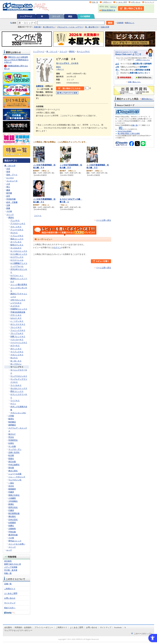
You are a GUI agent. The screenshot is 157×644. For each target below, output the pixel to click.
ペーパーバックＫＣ (19, 343)
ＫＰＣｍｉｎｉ (17, 275)
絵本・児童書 (12, 202)
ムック (9, 550)
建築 (8, 190)
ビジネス (10, 178)
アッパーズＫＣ (17, 230)
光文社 (11, 486)
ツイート (38, 216)
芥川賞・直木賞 (11, 570)
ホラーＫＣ (15, 346)
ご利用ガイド (107, 2)
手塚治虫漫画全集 (18, 312)
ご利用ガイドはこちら (143, 60)
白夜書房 (12, 523)
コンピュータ (12, 181)
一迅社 (11, 483)
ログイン (113, 7)
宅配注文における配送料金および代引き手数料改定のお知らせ (16, 60)
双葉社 (11, 459)
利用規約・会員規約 (23, 627)
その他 (9, 211)
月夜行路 (37, 27)
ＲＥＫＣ (14, 233)
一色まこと (60, 69)
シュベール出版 (15, 474)
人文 (8, 184)
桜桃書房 (12, 489)
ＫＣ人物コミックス (19, 254)
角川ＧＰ (12, 434)
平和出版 (12, 532)
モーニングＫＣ (17, 367)
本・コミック (10, 166)
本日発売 (8, 561)
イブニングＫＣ (17, 236)
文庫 (8, 205)
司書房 (11, 492)
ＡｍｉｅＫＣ (16, 227)
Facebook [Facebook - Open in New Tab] (118, 627)
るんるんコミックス (19, 388)
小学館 (11, 416)
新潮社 (11, 504)
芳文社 (11, 437)
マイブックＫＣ (17, 352)
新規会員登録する (108, 10)
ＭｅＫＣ (14, 358)
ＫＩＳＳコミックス (19, 251)
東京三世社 (13, 471)
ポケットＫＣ (16, 349)
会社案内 (8, 627)
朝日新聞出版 (14, 513)
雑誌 (70, 16)
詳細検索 (120, 23)
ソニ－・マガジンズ (17, 477)
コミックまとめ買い (17, 544)
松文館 (11, 455)
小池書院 (12, 498)
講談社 (11, 217)
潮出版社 (12, 516)
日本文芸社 (13, 520)
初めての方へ (10, 608)
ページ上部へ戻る (104, 220)
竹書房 (11, 510)
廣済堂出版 (13, 535)
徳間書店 (12, 425)
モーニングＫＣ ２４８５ (67, 63)
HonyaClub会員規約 (125, 131)
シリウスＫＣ (16, 303)
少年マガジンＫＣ (18, 300)
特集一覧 (8, 573)
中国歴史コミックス (19, 309)
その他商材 (85, 16)
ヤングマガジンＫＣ (19, 376)
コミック (56, 16)
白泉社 (11, 443)
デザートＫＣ (16, 315)
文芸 (8, 169)
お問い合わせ (136, 2)
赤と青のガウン (49, 27)
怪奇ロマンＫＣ (17, 245)
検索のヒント (130, 23)
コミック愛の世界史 (19, 285)
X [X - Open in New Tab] (125, 627)
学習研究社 (13, 440)
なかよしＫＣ (16, 318)
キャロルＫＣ (16, 248)
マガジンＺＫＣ (17, 355)
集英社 (11, 419)
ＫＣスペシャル (17, 260)
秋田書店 (12, 422)
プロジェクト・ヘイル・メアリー (70, 27)
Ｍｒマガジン (16, 364)
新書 (8, 208)
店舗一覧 (95, 2)
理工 (8, 187)
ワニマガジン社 (15, 480)
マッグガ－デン (15, 449)
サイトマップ (149, 2)
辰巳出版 (12, 462)
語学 (8, 196)
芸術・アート (12, 175)
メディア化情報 (11, 567)
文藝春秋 (12, 529)
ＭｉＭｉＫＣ (16, 361)
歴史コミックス (17, 391)
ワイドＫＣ (15, 401)
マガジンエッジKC (18, 413)
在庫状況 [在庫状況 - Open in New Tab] (40, 86)
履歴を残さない (147, 99)
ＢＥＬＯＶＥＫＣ (18, 324)
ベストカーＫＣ (17, 340)
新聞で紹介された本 (13, 564)
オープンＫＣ (16, 242)
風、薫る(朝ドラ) (92, 27)
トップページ (26, 16)
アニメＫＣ (15, 220)
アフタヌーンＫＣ (18, 223)
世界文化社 (13, 507)
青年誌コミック (15, 541)
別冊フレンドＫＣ (18, 337)
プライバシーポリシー (44, 627)
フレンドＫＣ (16, 327)
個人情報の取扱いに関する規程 (129, 133)
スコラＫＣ (15, 306)
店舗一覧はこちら (134, 82)
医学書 (9, 193)
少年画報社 (13, 501)
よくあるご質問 (121, 2)
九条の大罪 (105, 27)
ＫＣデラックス (17, 257)
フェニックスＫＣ (18, 330)
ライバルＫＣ (16, 385)
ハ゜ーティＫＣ (17, 321)
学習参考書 (11, 199)
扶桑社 (11, 526)
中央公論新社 (14, 465)
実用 (8, 172)
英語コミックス (17, 239)
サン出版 (12, 446)
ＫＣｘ (13, 404)
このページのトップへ (143, 634)
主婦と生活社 (14, 452)
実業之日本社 (14, 495)
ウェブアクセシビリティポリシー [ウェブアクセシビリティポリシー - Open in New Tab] (18, 630)
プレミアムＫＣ (17, 333)
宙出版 (11, 468)
